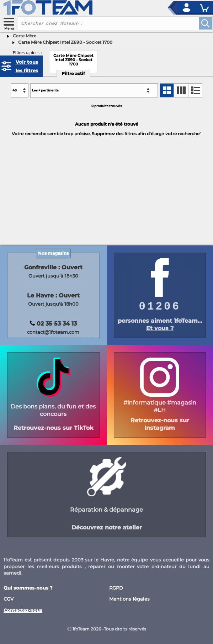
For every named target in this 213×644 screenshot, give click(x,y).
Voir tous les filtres (27, 66)
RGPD (116, 588)
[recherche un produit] (103, 23)
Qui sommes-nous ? (28, 588)
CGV (9, 599)
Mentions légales (129, 599)
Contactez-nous (23, 610)
